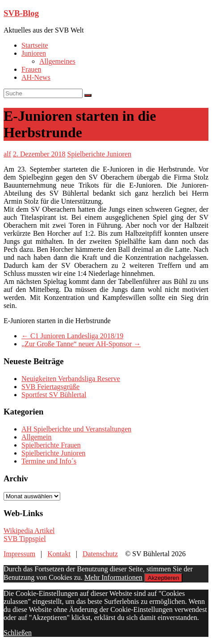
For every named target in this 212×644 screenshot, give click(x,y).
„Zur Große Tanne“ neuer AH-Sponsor (81, 344)
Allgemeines (57, 61)
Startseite (35, 45)
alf (7, 154)
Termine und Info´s (49, 461)
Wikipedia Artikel (29, 531)
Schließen (18, 633)
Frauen (31, 69)
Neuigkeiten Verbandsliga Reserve (71, 379)
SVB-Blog (21, 13)
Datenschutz (100, 554)
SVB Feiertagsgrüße (50, 387)
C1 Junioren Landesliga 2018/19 (72, 336)
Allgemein (37, 437)
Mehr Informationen (113, 577)
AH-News (36, 77)
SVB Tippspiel (25, 539)
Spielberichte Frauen (51, 445)
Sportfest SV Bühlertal (54, 395)
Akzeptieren (163, 578)
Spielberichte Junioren (100, 154)
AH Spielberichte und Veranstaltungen (76, 429)
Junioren (34, 53)
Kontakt (59, 554)
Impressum (19, 554)
